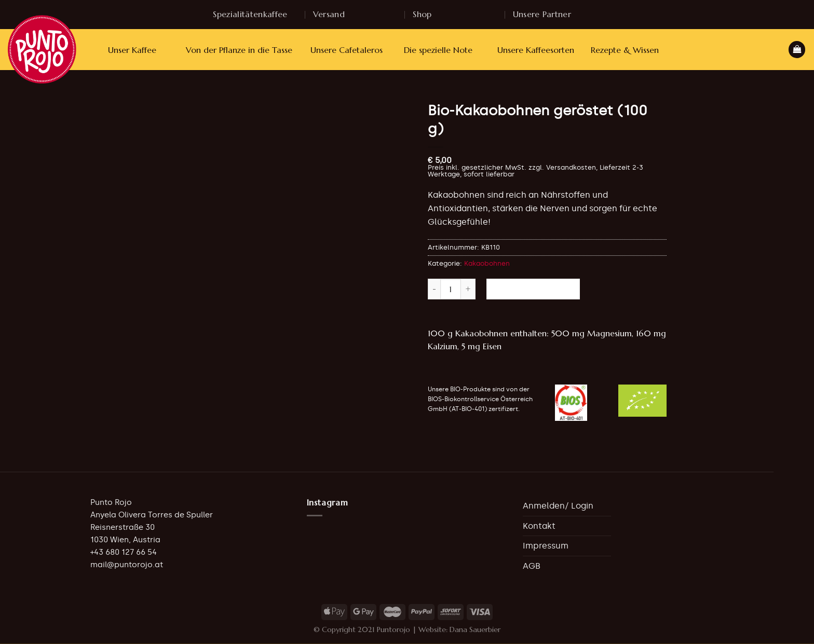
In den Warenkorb (533, 289)
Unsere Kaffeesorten (536, 50)
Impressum (546, 546)
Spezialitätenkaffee (250, 14)
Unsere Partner (542, 14)
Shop (422, 14)
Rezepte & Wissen (625, 50)
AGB (532, 566)
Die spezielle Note (438, 50)
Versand (329, 14)
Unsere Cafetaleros (347, 50)
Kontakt (539, 526)
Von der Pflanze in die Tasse (239, 50)
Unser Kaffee (132, 50)
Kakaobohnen (487, 263)
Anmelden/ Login (558, 506)
